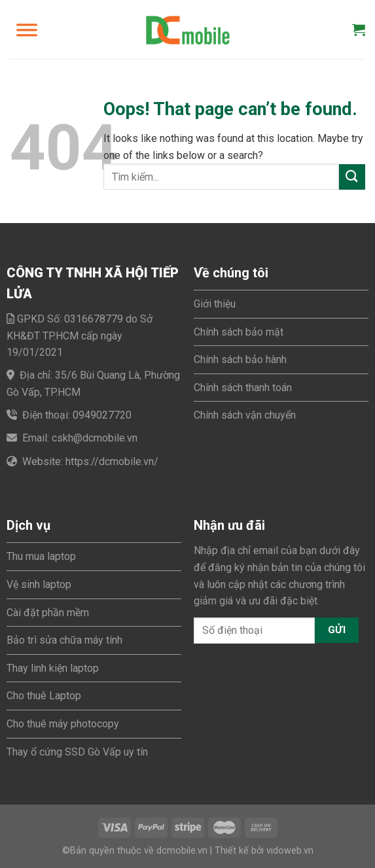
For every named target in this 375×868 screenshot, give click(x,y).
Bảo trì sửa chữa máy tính (64, 640)
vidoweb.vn (290, 851)
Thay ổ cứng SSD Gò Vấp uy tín (77, 752)
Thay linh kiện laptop (53, 668)
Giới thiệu (215, 304)
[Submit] (352, 177)
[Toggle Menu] (27, 29)
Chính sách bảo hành (240, 359)
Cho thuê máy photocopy (63, 724)
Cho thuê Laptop (44, 696)
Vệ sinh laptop (39, 584)
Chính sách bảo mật (239, 332)
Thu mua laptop (41, 556)
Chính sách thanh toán (243, 388)
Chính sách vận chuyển (245, 415)
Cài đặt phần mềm (48, 613)
